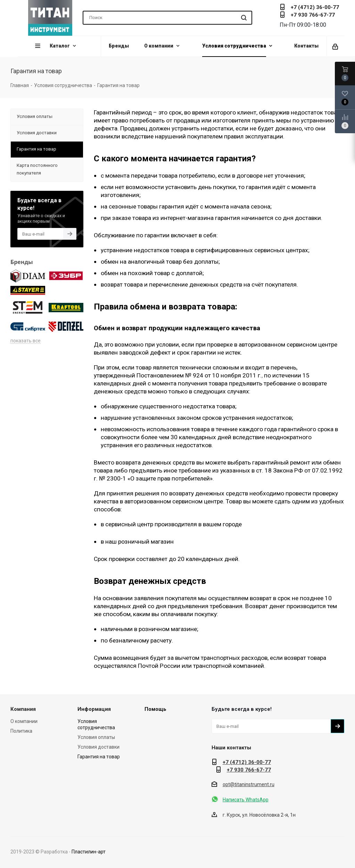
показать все (26, 341)
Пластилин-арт (89, 852)
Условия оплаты (96, 737)
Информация (94, 709)
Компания (23, 709)
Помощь (155, 709)
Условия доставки (98, 747)
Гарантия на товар (99, 757)
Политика (21, 731)
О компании (24, 721)
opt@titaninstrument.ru (249, 784)
